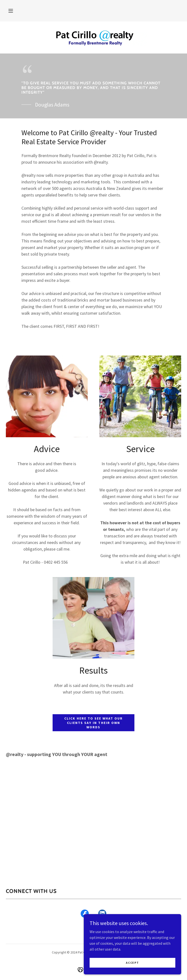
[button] (11, 11)
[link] (93, 37)
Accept (132, 963)
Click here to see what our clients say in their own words (93, 723)
